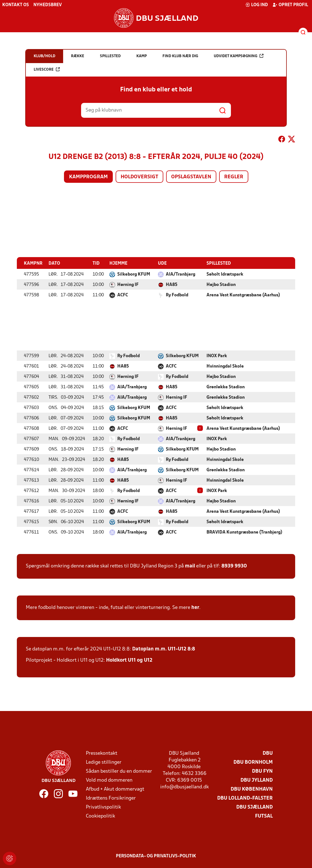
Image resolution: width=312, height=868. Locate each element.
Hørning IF (128, 285)
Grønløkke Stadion (226, 387)
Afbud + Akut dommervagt (115, 789)
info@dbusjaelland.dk (184, 787)
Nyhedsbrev (48, 5)
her (195, 607)
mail (190, 566)
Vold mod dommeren (109, 780)
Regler (234, 177)
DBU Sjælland (254, 807)
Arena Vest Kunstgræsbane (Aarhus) (243, 295)
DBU (268, 753)
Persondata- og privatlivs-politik (156, 856)
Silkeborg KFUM (134, 274)
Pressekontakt (102, 753)
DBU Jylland (257, 780)
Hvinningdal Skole (225, 366)
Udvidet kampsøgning (239, 56)
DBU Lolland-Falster (245, 798)
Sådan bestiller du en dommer (119, 771)
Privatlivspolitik (103, 807)
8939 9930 (234, 566)
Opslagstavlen (191, 177)
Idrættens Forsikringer (111, 798)
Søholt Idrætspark (225, 274)
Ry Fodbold (177, 295)
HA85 (172, 285)
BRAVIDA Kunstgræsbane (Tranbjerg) (244, 532)
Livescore (47, 69)
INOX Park (217, 356)
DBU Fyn (262, 771)
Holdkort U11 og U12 (129, 660)
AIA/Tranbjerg (181, 274)
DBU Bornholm (253, 762)
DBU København (252, 789)
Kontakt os (16, 5)
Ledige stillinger (104, 762)
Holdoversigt (139, 177)
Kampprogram (88, 177)
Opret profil (290, 5)
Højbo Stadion (221, 285)
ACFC (123, 295)
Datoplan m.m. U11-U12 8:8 (164, 649)
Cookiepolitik (100, 816)
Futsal (264, 816)
